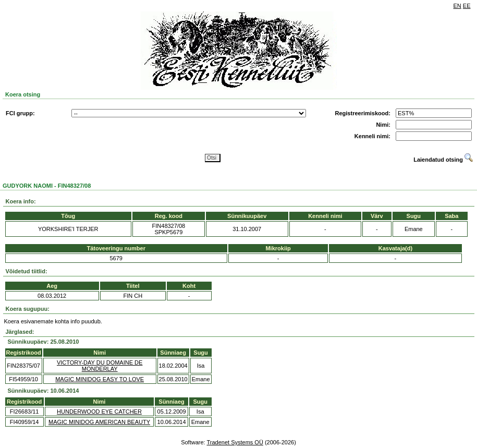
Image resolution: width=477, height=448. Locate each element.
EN (457, 6)
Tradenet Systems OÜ (235, 442)
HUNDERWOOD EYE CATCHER (99, 411)
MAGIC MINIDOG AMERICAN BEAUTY (99, 422)
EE (467, 6)
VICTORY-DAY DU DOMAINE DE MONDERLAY (100, 366)
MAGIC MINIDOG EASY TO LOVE (100, 379)
